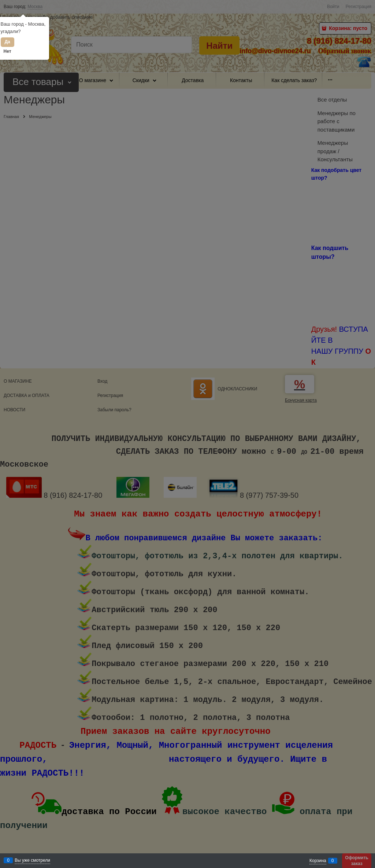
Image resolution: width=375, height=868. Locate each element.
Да (7, 42)
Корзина (318, 861)
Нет (8, 51)
